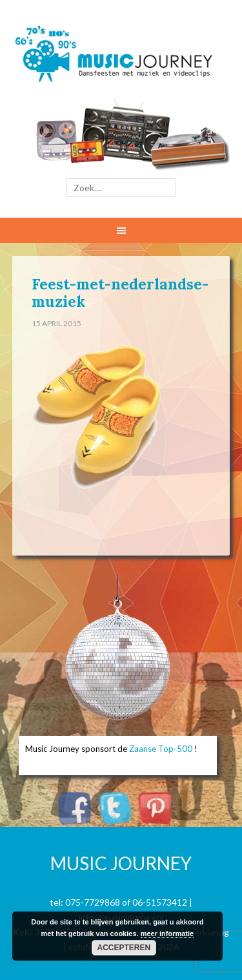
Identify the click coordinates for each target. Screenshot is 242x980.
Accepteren (124, 948)
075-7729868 (93, 902)
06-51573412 (160, 902)
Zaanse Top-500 (161, 749)
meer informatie (167, 933)
